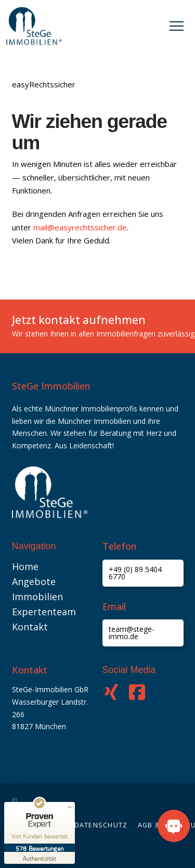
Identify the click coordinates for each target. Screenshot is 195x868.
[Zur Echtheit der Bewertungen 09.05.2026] (40, 858)
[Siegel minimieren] (70, 807)
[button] (177, 26)
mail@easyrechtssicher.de (80, 227)
